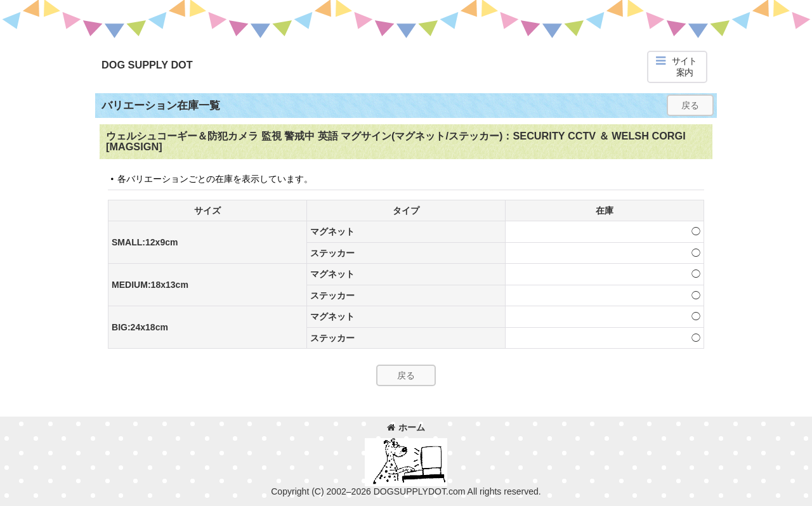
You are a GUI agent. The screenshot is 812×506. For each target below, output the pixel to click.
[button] (677, 67)
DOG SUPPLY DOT (147, 65)
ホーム (406, 427)
